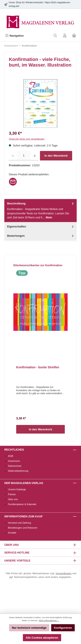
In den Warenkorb (56, 156)
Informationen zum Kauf (23, 516)
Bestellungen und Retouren (23, 528)
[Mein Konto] (65, 36)
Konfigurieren (63, 628)
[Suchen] (55, 36)
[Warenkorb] (74, 36)
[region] (40, 103)
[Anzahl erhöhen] (35, 156)
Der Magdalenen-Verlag (24, 483)
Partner (12, 494)
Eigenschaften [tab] (41, 226)
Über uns (13, 499)
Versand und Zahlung (19, 523)
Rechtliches (14, 450)
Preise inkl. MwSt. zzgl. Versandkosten (27, 139)
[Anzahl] (24, 156)
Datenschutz (15, 466)
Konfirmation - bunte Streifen (38, 367)
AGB (11, 456)
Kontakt (12, 533)
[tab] (40, 211)
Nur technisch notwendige (29, 628)
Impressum (14, 461)
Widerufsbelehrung (18, 471)
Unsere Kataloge (17, 489)
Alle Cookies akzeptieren (42, 638)
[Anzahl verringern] (13, 156)
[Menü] (14, 36)
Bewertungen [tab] (41, 236)
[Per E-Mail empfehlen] (13, 181)
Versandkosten (64, 573)
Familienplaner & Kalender (22, 504)
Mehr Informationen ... (49, 620)
